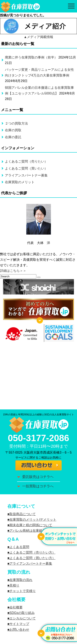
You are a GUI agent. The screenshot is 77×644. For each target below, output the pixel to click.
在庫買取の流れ (21, 580)
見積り (14, 585)
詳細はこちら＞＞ (13, 271)
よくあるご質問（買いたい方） (32, 558)
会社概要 (16, 607)
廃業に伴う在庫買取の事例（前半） (31, 57)
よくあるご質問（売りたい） (26, 161)
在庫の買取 (13, 130)
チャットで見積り (23, 591)
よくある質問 (19, 547)
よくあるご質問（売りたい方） (32, 552)
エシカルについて (23, 618)
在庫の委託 (13, 137)
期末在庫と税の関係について (31, 525)
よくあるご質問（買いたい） (26, 168)
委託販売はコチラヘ (38, 477)
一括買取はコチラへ (38, 486)
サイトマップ (19, 624)
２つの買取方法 (16, 123)
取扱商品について (23, 514)
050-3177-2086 (38, 438)
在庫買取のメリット (20, 182)
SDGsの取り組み (22, 613)
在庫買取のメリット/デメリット (33, 520)
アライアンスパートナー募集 (26, 175)
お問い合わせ (19, 630)
